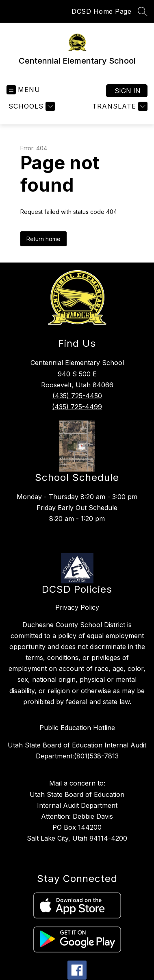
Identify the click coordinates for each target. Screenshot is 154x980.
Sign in (128, 91)
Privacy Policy (77, 607)
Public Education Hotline (77, 728)
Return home (43, 239)
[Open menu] (23, 90)
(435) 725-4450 (77, 396)
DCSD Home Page (101, 11)
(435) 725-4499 (77, 407)
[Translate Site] (119, 106)
